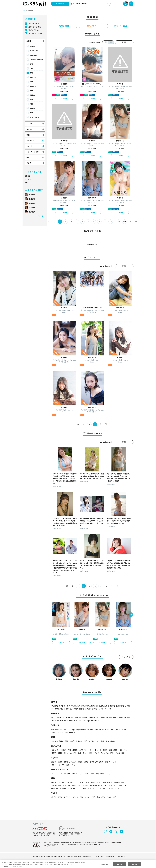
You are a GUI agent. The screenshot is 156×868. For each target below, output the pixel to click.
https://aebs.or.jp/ (49, 846)
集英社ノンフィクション (77, 720)
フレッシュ (70, 753)
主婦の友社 (33, 77)
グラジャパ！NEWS (35, 33)
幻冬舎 (32, 68)
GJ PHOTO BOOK (87, 718)
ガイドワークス (34, 51)
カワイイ (111, 762)
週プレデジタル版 (35, 27)
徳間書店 (32, 95)
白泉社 (32, 104)
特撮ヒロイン (59, 788)
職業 (28, 157)
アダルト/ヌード (113, 788)
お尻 (84, 750)
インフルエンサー (118, 785)
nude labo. (73, 732)
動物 (101, 797)
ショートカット (98, 750)
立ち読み (64, 98)
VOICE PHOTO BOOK (101, 729)
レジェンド (75, 788)
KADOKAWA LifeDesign (36, 60)
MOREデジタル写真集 (103, 718)
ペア (56, 774)
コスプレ (58, 741)
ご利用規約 (35, 856)
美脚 (113, 750)
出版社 (29, 41)
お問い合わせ (110, 856)
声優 (107, 782)
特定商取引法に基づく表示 (73, 856)
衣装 (28, 135)
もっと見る (126, 657)
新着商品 (28, 176)
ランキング (28, 179)
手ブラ (57, 797)
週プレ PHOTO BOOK (59, 718)
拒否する (119, 864)
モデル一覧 (40, 216)
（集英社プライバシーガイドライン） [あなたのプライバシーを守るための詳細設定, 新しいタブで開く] (14, 866)
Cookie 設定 (87, 856)
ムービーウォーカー (35, 117)
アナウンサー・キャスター (95, 785)
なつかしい (96, 762)
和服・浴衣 (108, 741)
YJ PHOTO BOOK (74, 718)
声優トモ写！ (56, 732)
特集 (26, 183)
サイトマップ (120, 856)
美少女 (57, 762)
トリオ (66, 774)
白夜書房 (32, 108)
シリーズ (29, 129)
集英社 (32, 73)
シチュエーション (32, 152)
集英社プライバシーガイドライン (51, 856)
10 (111, 222)
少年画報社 (33, 86)
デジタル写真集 (34, 24)
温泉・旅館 (103, 774)
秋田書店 (32, 46)
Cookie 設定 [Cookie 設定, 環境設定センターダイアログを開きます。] (104, 864)
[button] (131, 615)
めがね (94, 741)
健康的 (57, 753)
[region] (78, 864)
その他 (29, 163)
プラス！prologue (74, 729)
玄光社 (32, 64)
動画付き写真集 (87, 729)
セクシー (126, 762)
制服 (70, 741)
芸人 (87, 788)
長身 (123, 750)
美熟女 (83, 762)
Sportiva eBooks (93, 720)
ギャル (120, 753)
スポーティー (85, 753)
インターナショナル (104, 753)
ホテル (90, 774)
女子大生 (118, 782)
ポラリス (65, 732)
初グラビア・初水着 (73, 797)
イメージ (29, 146)
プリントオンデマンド (118, 729)
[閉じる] (153, 864)
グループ (78, 774)
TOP (24, 10)
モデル (96, 782)
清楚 (56, 765)
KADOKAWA (33, 55)
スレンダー (59, 750)
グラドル (58, 782)
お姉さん (70, 762)
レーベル (29, 124)
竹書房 (32, 91)
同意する (135, 864)
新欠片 (32, 99)
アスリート (99, 788)
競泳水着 (81, 741)
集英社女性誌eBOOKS (59, 720)
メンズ (90, 797)
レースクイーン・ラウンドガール (67, 785)
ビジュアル (30, 141)
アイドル (72, 782)
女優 (84, 782)
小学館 (32, 82)
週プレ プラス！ (34, 30)
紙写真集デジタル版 (59, 729)
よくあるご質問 (98, 856)
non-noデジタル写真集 (120, 718)
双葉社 (32, 113)
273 (119, 222)
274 (124, 222)
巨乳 (73, 750)
